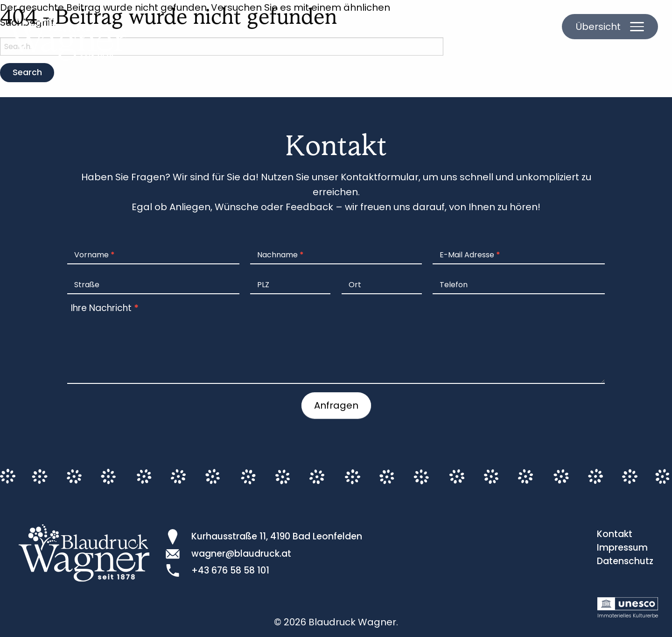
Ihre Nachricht (105, 308)
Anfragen (336, 405)
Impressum (622, 548)
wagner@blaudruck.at (241, 554)
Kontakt (615, 534)
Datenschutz (625, 561)
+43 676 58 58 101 (230, 570)
